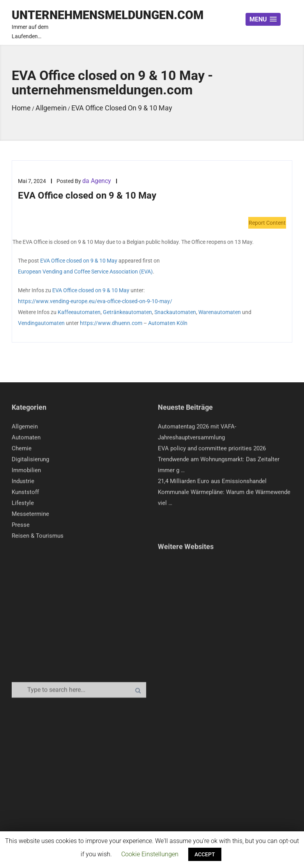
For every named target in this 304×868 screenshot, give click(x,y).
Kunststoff (25, 494)
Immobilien (26, 472)
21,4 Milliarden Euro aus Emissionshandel (212, 483)
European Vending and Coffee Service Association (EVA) (85, 272)
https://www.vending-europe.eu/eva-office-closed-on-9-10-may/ (95, 302)
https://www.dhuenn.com (111, 323)
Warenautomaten (220, 312)
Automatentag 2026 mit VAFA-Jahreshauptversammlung (197, 434)
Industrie (23, 483)
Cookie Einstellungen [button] (150, 854)
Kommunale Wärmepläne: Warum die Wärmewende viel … (224, 499)
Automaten (26, 439)
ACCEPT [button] (205, 854)
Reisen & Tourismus (38, 538)
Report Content (267, 223)
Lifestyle (23, 505)
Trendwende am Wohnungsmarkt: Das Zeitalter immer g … (219, 467)
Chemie (22, 450)
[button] (263, 19)
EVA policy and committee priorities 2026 (212, 450)
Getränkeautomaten (127, 312)
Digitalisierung (30, 461)
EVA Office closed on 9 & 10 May (79, 261)
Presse (21, 527)
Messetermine (30, 516)
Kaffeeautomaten (79, 312)
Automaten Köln (168, 323)
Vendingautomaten (41, 323)
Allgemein (25, 428)
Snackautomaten (175, 312)
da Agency (97, 181)
